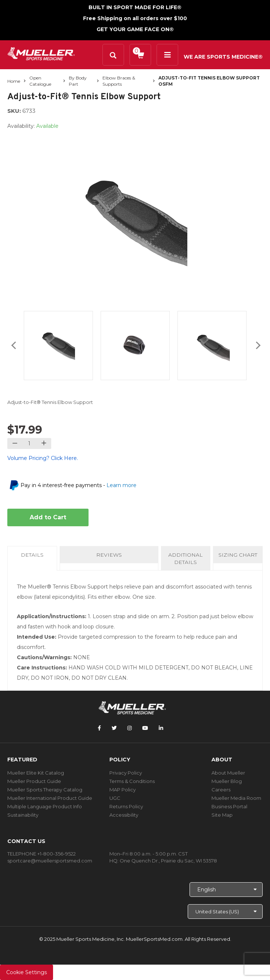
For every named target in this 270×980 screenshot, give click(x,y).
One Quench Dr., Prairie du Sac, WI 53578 (168, 861)
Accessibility (124, 815)
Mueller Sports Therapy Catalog (45, 790)
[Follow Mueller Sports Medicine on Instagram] (130, 728)
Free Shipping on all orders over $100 (135, 18)
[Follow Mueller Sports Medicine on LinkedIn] (161, 728)
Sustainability (23, 815)
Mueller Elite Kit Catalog (36, 773)
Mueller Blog (227, 781)
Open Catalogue (40, 81)
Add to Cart (48, 517)
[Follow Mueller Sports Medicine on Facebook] (99, 728)
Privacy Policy (126, 773)
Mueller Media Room (236, 798)
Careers (221, 790)
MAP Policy (123, 790)
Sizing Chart (238, 555)
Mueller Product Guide (34, 781)
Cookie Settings (27, 972)
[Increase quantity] (44, 443)
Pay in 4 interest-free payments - (78, 485)
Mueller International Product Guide (50, 798)
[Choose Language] (226, 890)
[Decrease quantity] (15, 443)
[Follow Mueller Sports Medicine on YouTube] (145, 728)
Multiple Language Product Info (45, 806)
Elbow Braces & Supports (119, 81)
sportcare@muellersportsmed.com (50, 861)
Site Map (222, 815)
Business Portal (229, 806)
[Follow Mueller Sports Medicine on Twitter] (114, 728)
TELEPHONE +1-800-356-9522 (42, 854)
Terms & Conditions (132, 781)
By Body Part (78, 81)
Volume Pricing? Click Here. (43, 458)
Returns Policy (126, 806)
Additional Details (185, 558)
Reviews (109, 555)
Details (34, 557)
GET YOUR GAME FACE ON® (135, 29)
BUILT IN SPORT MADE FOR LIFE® (135, 7)
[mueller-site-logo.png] (41, 53)
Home (14, 81)
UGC (115, 798)
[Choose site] (225, 912)
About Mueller (228, 773)
